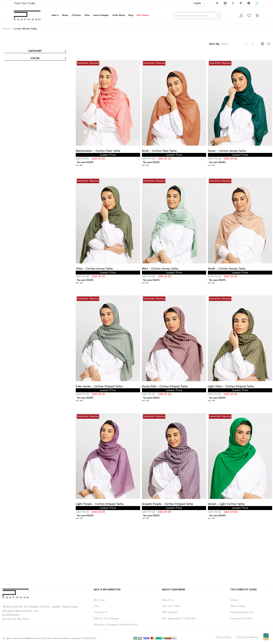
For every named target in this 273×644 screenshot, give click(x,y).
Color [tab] (35, 58)
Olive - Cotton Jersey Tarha (94, 269)
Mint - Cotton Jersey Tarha (160, 269)
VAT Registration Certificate (179, 618)
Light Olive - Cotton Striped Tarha (231, 386)
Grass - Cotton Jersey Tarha (227, 151)
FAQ (96, 606)
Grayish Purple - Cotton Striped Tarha (167, 504)
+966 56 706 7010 (17, 619)
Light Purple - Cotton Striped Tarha (100, 504)
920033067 (13, 615)
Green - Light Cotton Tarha (226, 504)
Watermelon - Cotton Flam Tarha (98, 151)
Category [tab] (35, 51)
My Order (100, 600)
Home (6, 28)
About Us (168, 600)
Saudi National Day (242, 612)
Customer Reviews (241, 618)
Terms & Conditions (247, 637)
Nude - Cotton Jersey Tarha (227, 269)
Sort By (214, 44)
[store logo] (27, 15)
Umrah (234, 600)
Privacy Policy (223, 637)
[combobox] (198, 16)
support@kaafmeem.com (22, 611)
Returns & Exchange (106, 618)
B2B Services (170, 612)
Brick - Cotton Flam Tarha (159, 151)
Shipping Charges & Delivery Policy (116, 624)
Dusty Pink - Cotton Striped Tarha (165, 386)
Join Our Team (171, 606)
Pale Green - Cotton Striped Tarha (99, 386)
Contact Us (101, 612)
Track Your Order (25, 3)
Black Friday (238, 606)
